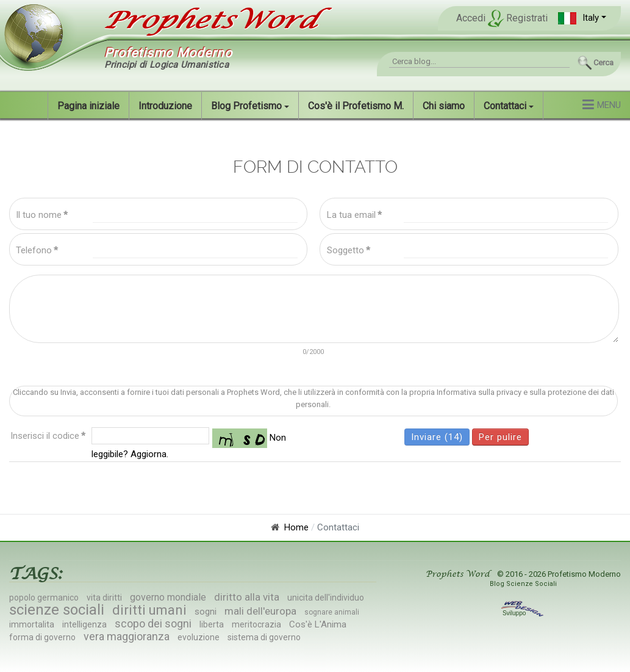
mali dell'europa (260, 611)
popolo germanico (44, 598)
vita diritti (104, 598)
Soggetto (349, 250)
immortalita (32, 624)
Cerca (603, 63)
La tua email (354, 215)
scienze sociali (57, 610)
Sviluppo (523, 613)
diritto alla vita (247, 597)
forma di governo (42, 637)
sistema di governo (264, 637)
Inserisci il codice (48, 436)
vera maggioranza (127, 636)
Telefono (37, 250)
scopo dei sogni (153, 623)
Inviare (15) (437, 437)
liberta (212, 624)
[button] (582, 18)
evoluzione (199, 637)
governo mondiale (168, 597)
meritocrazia (256, 624)
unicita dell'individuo (326, 598)
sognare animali (332, 612)
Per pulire (500, 437)
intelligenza (84, 624)
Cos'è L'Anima (318, 624)
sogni (206, 612)
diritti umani (149, 610)
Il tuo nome (42, 215)
